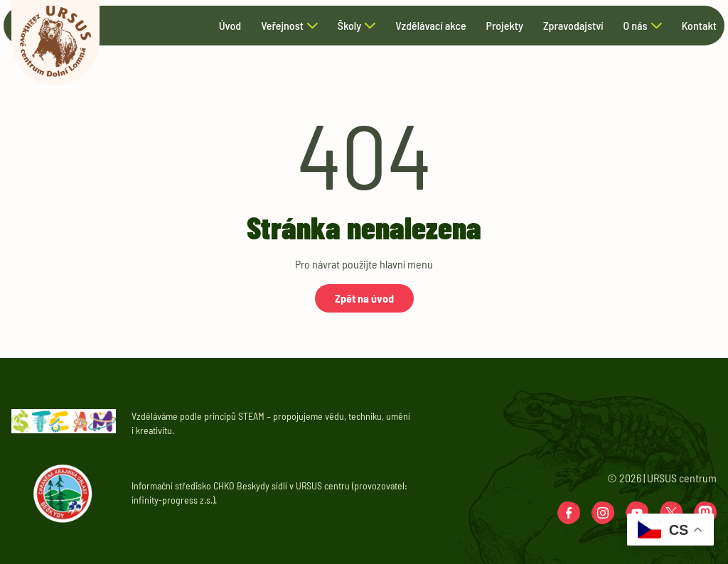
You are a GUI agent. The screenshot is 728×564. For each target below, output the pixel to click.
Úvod (230, 26)
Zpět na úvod (364, 298)
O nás (635, 26)
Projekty (505, 26)
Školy (349, 26)
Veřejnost (282, 26)
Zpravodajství (573, 26)
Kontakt (699, 26)
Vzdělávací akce (430, 26)
